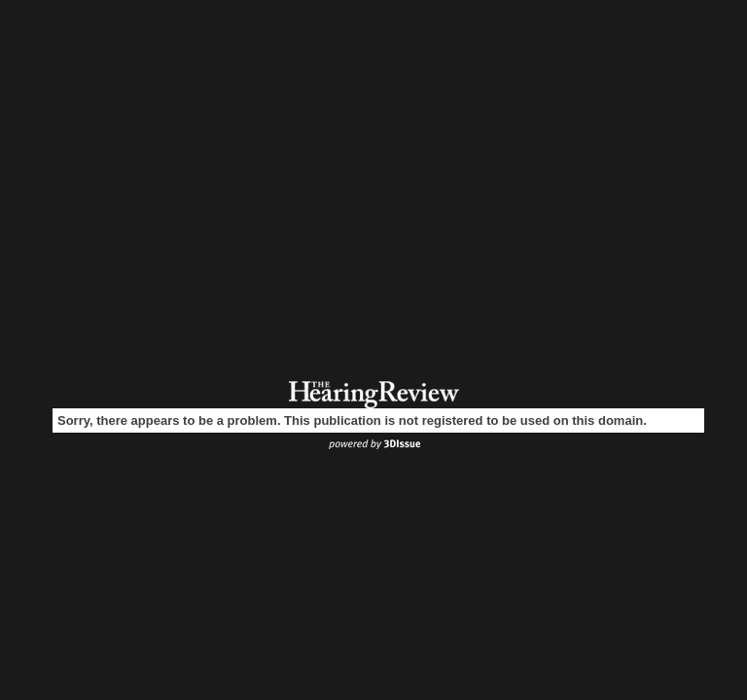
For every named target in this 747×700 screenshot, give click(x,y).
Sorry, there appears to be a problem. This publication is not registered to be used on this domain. (352, 420)
